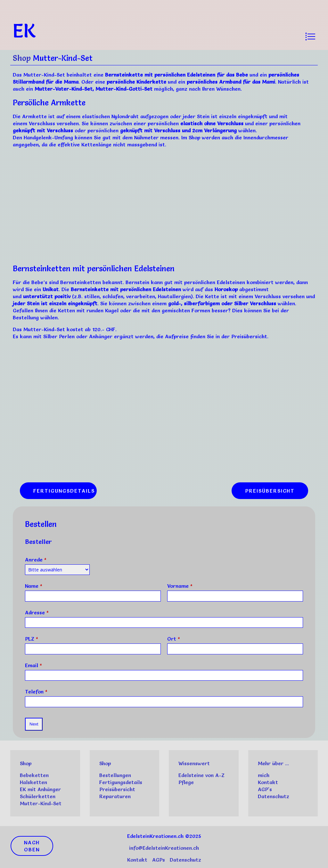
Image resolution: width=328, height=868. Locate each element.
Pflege (186, 782)
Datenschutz (274, 796)
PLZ (32, 639)
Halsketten (33, 782)
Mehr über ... (273, 763)
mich (264, 775)
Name (34, 586)
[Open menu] (310, 37)
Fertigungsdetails (121, 782)
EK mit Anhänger (40, 789)
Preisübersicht (117, 789)
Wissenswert (194, 763)
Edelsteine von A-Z (201, 775)
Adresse (37, 612)
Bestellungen (115, 775)
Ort (174, 639)
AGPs (159, 860)
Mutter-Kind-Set (41, 803)
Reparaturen (115, 796)
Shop (22, 58)
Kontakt (268, 782)
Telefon (36, 692)
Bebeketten (34, 775)
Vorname (180, 586)
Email (33, 665)
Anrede (36, 560)
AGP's (265, 789)
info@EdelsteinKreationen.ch (164, 848)
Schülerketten (38, 796)
